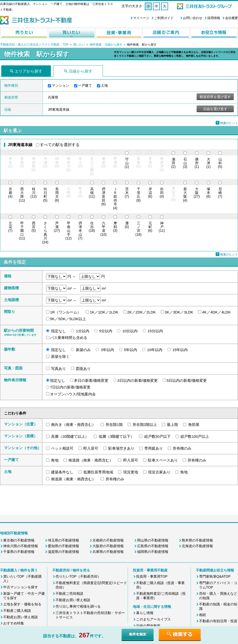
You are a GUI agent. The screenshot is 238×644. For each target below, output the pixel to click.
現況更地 (131, 472)
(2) (173, 163)
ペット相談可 (62, 448)
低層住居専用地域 (98, 472)
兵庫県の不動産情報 (108, 552)
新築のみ (83, 350)
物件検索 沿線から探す (106, 45)
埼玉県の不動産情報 (63, 540)
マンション (60, 85)
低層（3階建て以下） (116, 436)
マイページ (141, 18)
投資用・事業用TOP (152, 576)
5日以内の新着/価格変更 (187, 380)
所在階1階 (114, 425)
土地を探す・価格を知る (22, 604)
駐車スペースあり (163, 460)
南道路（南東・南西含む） (91, 460)
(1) (127, 163)
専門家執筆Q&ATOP (215, 576)
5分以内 (106, 331)
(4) (10, 193)
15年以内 (180, 350)
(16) (138, 229)
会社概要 (232, 18)
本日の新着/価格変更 (91, 380)
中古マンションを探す (21, 587)
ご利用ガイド (164, 18)
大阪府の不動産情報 (108, 546)
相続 (203, 615)
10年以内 (155, 350)
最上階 (172, 425)
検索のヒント (229, 123)
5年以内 (131, 350)
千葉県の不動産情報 (19, 552)
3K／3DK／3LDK (179, 312)
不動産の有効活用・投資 (218, 621)
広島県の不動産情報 (153, 546)
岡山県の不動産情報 (153, 540)
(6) (57, 195)
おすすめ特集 (14, 623)
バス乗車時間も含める (69, 338)
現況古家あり (159, 472)
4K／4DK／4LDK (216, 312)
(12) (34, 193)
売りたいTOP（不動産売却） (78, 576)
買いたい (79, 45)
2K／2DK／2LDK (141, 312)
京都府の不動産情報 (108, 540)
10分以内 (130, 331)
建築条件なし (62, 472)
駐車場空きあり (121, 448)
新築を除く (60, 356)
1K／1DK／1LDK (104, 312)
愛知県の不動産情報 (63, 546)
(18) (92, 227)
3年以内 (107, 350)
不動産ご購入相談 (17, 611)
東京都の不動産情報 (19, 540)
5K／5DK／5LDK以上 (68, 319)
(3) (185, 163)
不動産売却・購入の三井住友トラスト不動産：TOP (34, 45)
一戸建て (85, 85)
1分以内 (82, 331)
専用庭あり (154, 448)
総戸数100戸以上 (195, 436)
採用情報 (214, 18)
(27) (197, 193)
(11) (22, 195)
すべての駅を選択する (60, 145)
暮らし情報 (145, 613)
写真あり (59, 369)
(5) (220, 163)
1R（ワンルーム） (65, 312)
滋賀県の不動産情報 (63, 552)
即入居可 (91, 448)
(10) (104, 229)
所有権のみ (182, 448)
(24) (45, 233)
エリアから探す (29, 71)
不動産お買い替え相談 (21, 617)
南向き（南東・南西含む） (73, 425)
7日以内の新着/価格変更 (70, 387)
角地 (55, 460)
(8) (104, 197)
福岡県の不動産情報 (153, 552)
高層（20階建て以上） (70, 436)
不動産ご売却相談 (69, 593)
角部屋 (194, 425)
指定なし (59, 331)
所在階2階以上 (145, 425)
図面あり (83, 369)
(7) (127, 193)
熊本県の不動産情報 (197, 540)
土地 (104, 85)
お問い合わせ (193, 18)
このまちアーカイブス (153, 619)
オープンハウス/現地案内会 (73, 394)
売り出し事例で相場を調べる (78, 606)
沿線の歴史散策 (148, 626)
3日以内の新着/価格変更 (137, 380)
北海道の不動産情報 (197, 546)
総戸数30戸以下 (158, 436)
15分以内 (155, 331)
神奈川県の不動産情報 (21, 546)
